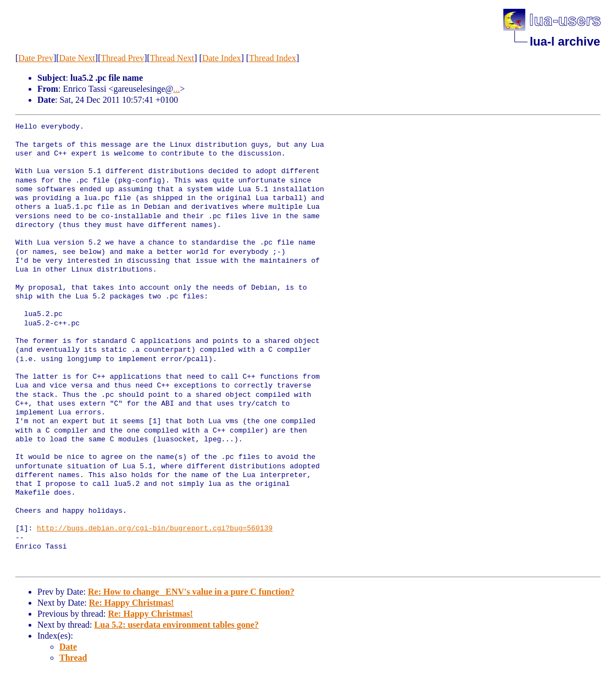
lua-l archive (565, 41)
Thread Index (273, 58)
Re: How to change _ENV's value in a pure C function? (191, 592)
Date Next (77, 58)
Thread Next (172, 58)
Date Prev (36, 58)
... (176, 89)
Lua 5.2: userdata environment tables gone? (177, 625)
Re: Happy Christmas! (132, 603)
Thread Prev (123, 58)
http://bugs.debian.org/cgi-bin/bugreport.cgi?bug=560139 (155, 529)
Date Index (222, 58)
